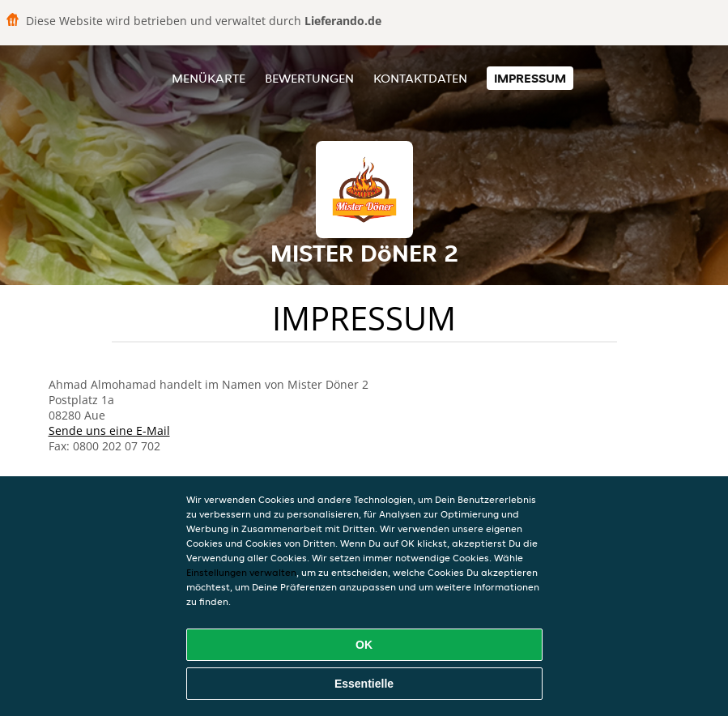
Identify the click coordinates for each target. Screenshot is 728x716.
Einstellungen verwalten (241, 572)
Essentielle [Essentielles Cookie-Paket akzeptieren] (364, 684)
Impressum (530, 78)
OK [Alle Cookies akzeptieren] (364, 645)
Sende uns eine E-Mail (109, 430)
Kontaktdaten (420, 78)
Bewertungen (309, 78)
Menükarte (209, 78)
